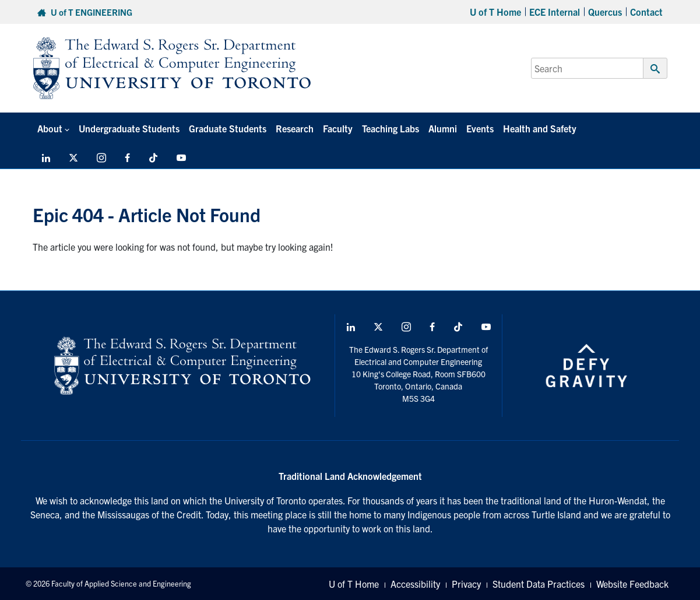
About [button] (50, 128)
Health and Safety (540, 128)
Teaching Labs (391, 128)
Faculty (338, 128)
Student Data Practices (539, 584)
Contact (646, 12)
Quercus (605, 12)
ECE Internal (555, 12)
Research (295, 128)
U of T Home (495, 12)
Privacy (466, 584)
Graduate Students (228, 128)
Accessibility (415, 584)
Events (480, 128)
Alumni (443, 128)
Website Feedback (632, 584)
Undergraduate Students (129, 128)
